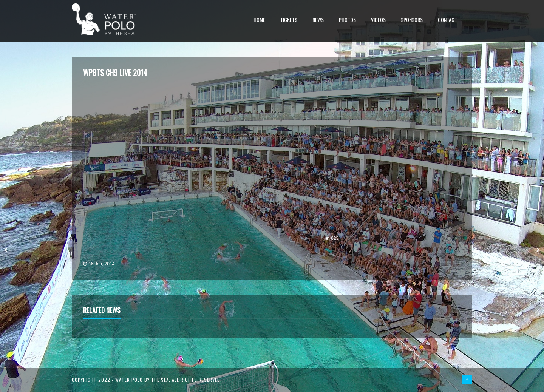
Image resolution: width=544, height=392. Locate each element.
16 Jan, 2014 (101, 264)
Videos (378, 20)
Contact (447, 20)
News (318, 20)
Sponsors (412, 20)
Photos (347, 20)
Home (259, 20)
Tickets (289, 20)
